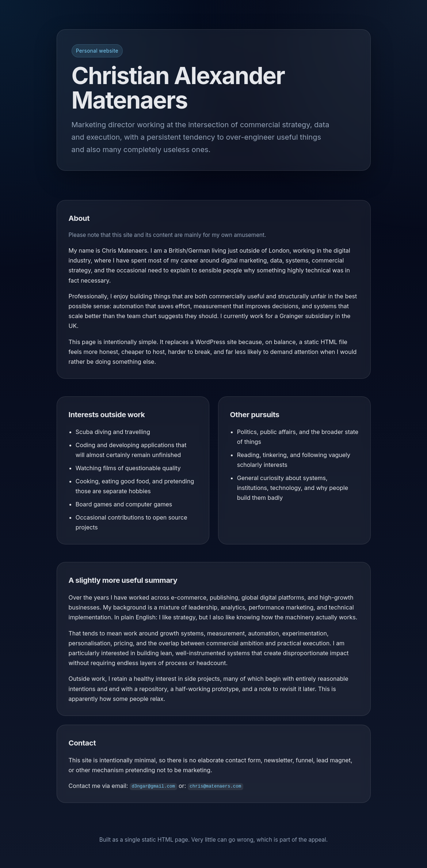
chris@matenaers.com (215, 786)
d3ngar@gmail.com (153, 786)
